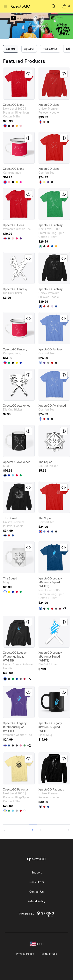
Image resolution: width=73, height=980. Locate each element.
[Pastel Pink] (9, 182)
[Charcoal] (21, 679)
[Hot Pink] (21, 182)
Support (36, 872)
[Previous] (6, 828)
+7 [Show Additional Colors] (64, 609)
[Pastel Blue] (13, 475)
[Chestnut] (44, 122)
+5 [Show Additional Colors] (29, 679)
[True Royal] (56, 306)
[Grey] (48, 363)
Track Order (36, 882)
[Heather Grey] (17, 811)
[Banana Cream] (5, 811)
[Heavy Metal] (56, 609)
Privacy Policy (25, 954)
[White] (5, 592)
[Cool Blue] (40, 609)
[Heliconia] (17, 238)
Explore (11, 49)
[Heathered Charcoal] (17, 745)
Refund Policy (36, 901)
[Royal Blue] (21, 363)
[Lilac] (52, 306)
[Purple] (48, 182)
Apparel (29, 49)
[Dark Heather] (9, 679)
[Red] (5, 126)
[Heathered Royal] (40, 363)
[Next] (67, 828)
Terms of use (49, 954)
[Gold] (17, 126)
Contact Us (37, 892)
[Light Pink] (21, 126)
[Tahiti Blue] (13, 811)
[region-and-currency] (37, 944)
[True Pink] (21, 745)
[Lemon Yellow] (44, 182)
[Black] (9, 126)
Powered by (36, 914)
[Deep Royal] (48, 419)
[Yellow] (17, 182)
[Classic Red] (40, 182)
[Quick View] (28, 74)
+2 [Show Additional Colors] (29, 745)
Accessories (50, 49)
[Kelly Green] (40, 246)
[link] (19, 84)
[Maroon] (13, 126)
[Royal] (52, 246)
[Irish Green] (13, 679)
